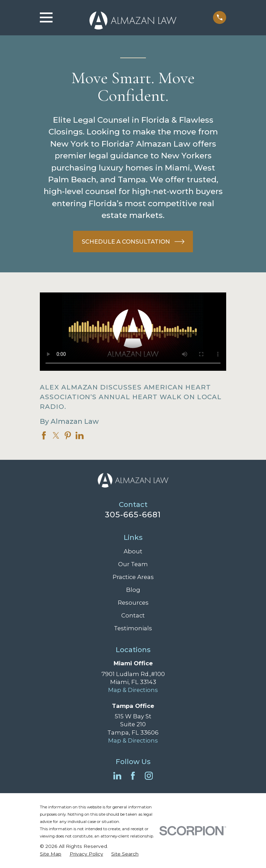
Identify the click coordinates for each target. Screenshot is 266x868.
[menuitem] (51, 854)
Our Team (133, 564)
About (133, 551)
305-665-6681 (133, 515)
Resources (133, 603)
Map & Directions (133, 690)
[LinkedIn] (117, 776)
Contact (133, 615)
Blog (133, 590)
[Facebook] (133, 776)
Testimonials (133, 628)
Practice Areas (133, 577)
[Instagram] (149, 776)
